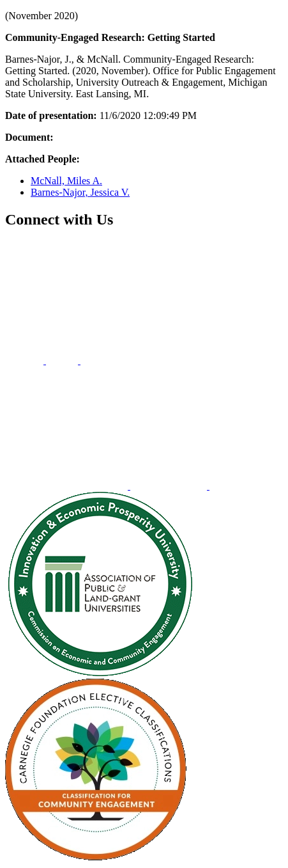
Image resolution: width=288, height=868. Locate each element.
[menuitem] (26, 360)
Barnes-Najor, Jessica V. (80, 192)
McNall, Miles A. (66, 181)
